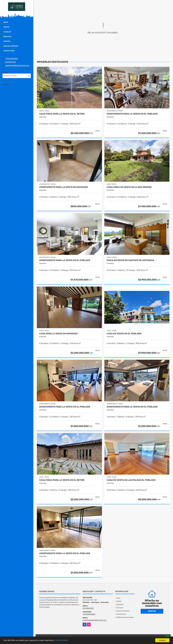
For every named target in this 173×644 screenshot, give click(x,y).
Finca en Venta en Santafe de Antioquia (130, 260)
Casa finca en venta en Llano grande (129, 187)
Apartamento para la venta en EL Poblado (65, 407)
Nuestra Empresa (11, 46)
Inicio (6, 22)
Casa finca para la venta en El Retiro (62, 114)
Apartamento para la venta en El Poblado (132, 114)
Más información (63, 640)
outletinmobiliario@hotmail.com (17, 66)
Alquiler (7, 32)
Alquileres (120, 604)
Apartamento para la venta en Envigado (64, 187)
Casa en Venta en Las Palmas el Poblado (131, 480)
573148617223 (10, 62)
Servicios (7, 37)
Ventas (6, 27)
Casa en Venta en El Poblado (124, 334)
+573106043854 (11, 59)
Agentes (7, 41)
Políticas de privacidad (125, 617)
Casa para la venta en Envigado (58, 334)
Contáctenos (9, 51)
